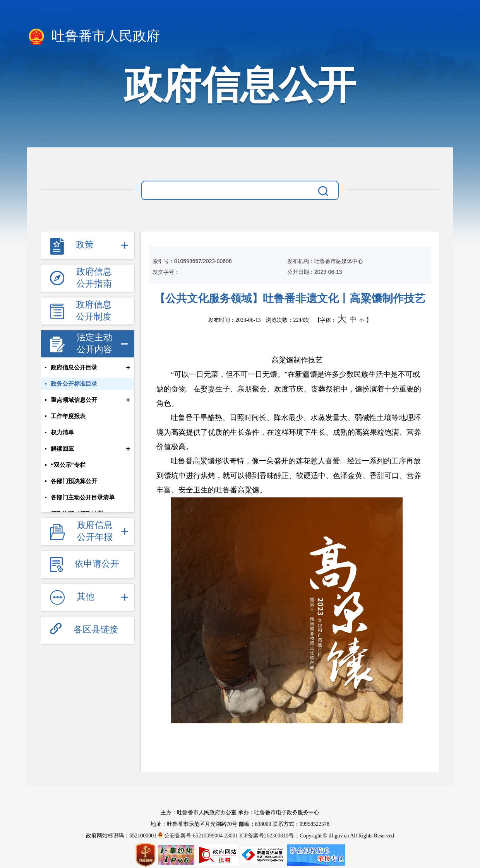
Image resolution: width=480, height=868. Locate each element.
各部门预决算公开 (74, 481)
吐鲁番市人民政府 (93, 37)
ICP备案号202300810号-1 (269, 836)
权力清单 (62, 432)
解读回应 (62, 449)
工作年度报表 (68, 416)
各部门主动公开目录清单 (83, 497)
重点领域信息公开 (74, 400)
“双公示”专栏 (68, 465)
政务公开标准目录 (74, 384)
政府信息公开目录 (74, 367)
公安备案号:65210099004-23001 (199, 836)
